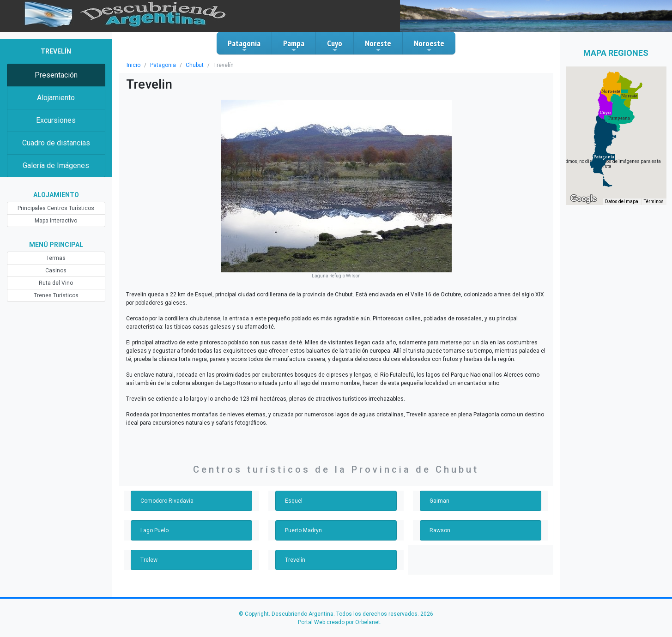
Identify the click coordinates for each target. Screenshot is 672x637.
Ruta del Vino (56, 283)
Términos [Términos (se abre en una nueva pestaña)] (654, 201)
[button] (604, 157)
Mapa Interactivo (56, 221)
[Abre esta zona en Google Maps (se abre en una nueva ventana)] (583, 199)
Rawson (440, 530)
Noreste (378, 46)
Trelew (149, 560)
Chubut (195, 65)
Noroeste (429, 46)
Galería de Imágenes (56, 165)
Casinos (56, 270)
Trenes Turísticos (56, 295)
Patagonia (244, 46)
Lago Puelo (154, 530)
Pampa (294, 46)
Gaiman (439, 501)
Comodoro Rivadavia (167, 501)
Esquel (294, 501)
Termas (56, 258)
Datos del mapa (622, 201)
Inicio (133, 65)
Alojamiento (56, 98)
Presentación (56, 75)
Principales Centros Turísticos (56, 208)
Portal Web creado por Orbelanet (339, 622)
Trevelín (295, 560)
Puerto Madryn (303, 530)
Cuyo (335, 46)
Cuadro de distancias (56, 143)
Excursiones (56, 120)
